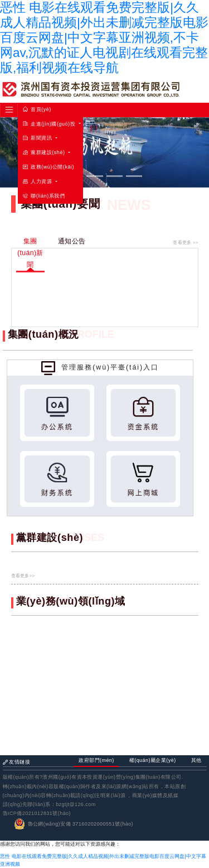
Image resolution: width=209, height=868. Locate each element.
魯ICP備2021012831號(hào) (37, 813)
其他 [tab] (196, 760)
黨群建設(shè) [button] (45, 152)
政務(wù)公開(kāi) (48, 167)
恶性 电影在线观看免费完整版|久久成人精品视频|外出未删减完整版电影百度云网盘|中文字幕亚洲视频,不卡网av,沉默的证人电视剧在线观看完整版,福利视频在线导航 (104, 38)
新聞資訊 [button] (38, 138)
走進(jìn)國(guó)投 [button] (50, 124)
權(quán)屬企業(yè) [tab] (153, 760)
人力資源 (38, 181)
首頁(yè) (37, 109)
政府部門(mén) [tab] (96, 760)
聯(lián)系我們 (44, 196)
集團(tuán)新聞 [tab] (30, 253)
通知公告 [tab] (72, 241)
